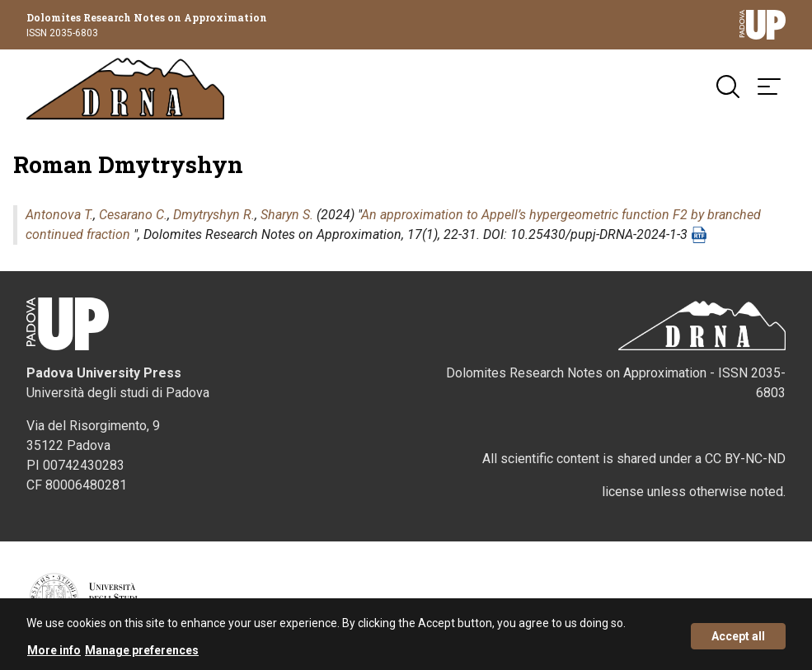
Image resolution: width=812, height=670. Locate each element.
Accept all (738, 640)
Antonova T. (59, 215)
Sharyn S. (287, 215)
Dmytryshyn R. (214, 215)
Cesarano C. (133, 215)
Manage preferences (142, 654)
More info (54, 654)
